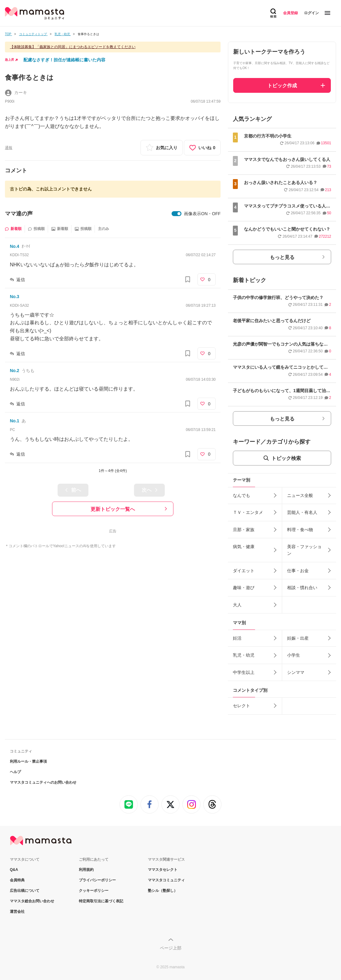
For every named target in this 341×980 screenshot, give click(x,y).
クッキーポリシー (94, 891)
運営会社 (17, 912)
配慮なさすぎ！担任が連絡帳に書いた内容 (64, 60)
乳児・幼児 (244, 655)
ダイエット (244, 571)
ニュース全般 (300, 495)
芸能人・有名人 (302, 512)
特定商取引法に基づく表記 (101, 901)
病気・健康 (244, 547)
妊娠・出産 (298, 638)
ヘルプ (15, 772)
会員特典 (17, 880)
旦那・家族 (244, 530)
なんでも (242, 495)
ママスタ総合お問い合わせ (32, 901)
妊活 (237, 638)
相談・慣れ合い (302, 588)
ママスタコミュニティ (166, 880)
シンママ (296, 672)
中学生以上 (244, 672)
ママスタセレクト (163, 870)
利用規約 (86, 870)
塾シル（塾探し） (163, 891)
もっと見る (282, 257)
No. (14, 246)
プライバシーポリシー (97, 880)
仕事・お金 (298, 571)
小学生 (294, 655)
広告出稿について (25, 891)
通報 (9, 148)
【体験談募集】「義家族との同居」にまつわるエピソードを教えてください (73, 47)
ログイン (311, 13)
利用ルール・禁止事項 (28, 761)
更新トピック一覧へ (113, 509)
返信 (21, 280)
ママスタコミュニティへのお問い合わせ (43, 782)
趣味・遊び (244, 588)
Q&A (14, 870)
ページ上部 (171, 948)
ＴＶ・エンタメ (248, 512)
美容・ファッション (304, 550)
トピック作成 (282, 86)
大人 (237, 605)
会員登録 (290, 13)
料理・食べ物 (300, 530)
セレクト (242, 706)
